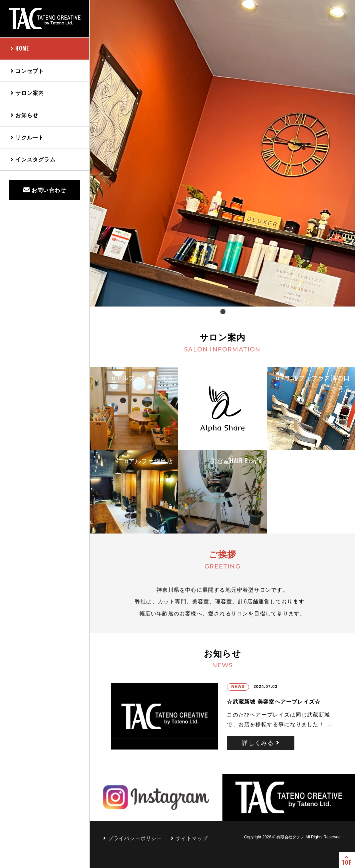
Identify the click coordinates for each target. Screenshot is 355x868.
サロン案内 (27, 93)
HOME (20, 48)
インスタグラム (33, 159)
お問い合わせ (45, 190)
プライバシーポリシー (133, 838)
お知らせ (24, 115)
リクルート (27, 137)
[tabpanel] (222, 153)
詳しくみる (260, 743)
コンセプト (27, 71)
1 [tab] (222, 312)
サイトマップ (189, 838)
